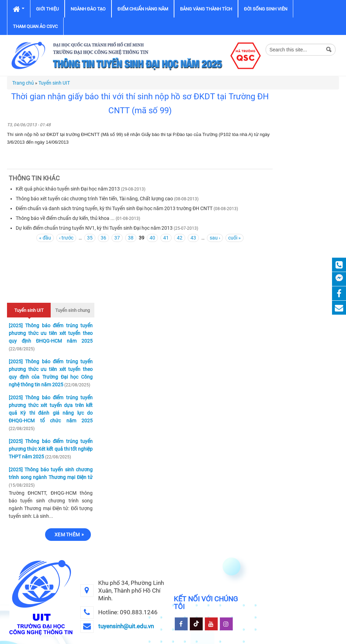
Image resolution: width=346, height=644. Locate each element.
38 (131, 238)
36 (103, 238)
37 (117, 238)
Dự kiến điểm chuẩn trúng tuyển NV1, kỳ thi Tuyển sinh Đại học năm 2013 (94, 228)
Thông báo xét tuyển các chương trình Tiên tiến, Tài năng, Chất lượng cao (94, 199)
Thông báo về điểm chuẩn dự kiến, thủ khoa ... (66, 218)
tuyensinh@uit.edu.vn (126, 626)
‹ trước (66, 238)
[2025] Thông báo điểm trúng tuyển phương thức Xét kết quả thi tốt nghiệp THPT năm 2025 (51, 449)
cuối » (235, 238)
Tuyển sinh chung (73, 310)
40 (152, 238)
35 (90, 238)
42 (180, 238)
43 (193, 238)
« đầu (45, 238)
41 (166, 238)
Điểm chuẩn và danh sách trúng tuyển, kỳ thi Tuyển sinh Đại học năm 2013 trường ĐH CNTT (114, 208)
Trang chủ (23, 83)
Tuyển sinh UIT (54, 83)
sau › (215, 238)
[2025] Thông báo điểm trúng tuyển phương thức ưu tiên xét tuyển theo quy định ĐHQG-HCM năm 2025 (51, 333)
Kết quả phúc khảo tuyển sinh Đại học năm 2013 (68, 189)
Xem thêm (67, 535)
